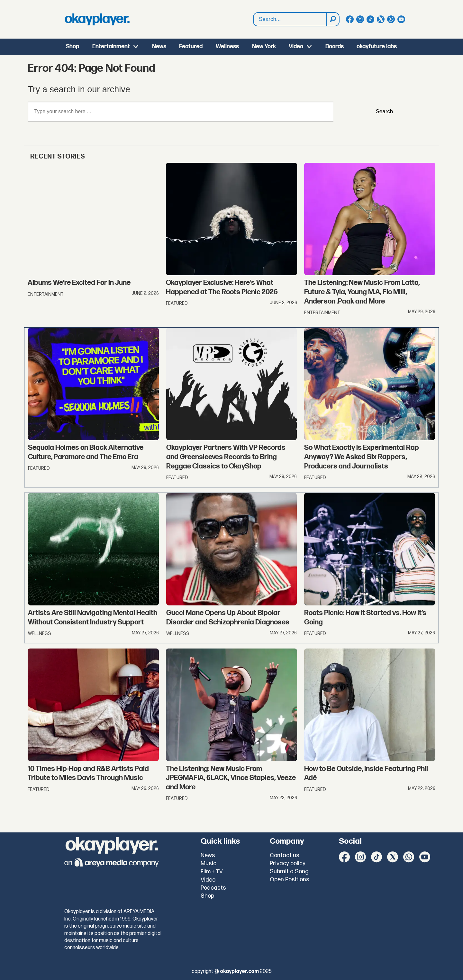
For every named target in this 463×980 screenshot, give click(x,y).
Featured (191, 46)
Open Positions (290, 880)
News (159, 46)
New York (264, 46)
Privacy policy (288, 863)
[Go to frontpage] (97, 19)
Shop (73, 46)
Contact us (285, 855)
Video (296, 46)
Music (209, 863)
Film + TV (212, 872)
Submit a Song (289, 871)
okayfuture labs (377, 46)
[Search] (332, 19)
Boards (335, 46)
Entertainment (111, 46)
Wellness (227, 46)
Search (254, 19)
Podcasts (213, 888)
